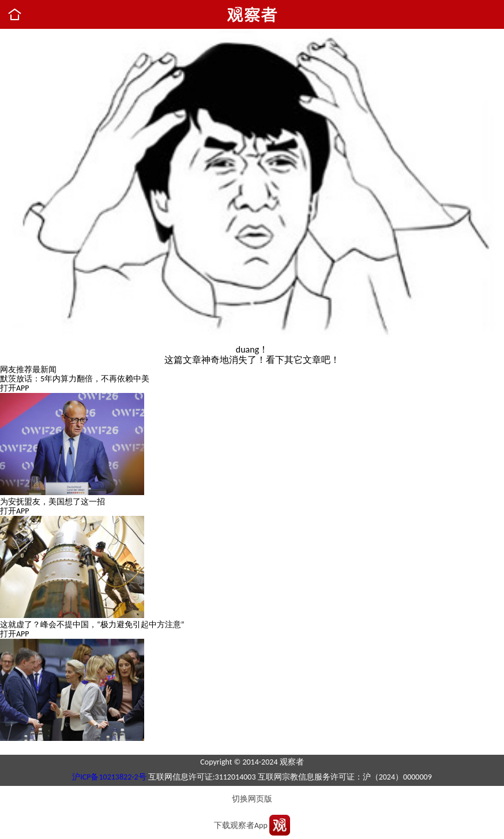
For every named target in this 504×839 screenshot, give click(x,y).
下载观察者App (241, 825)
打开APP (15, 388)
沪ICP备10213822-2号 (109, 777)
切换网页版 (252, 799)
